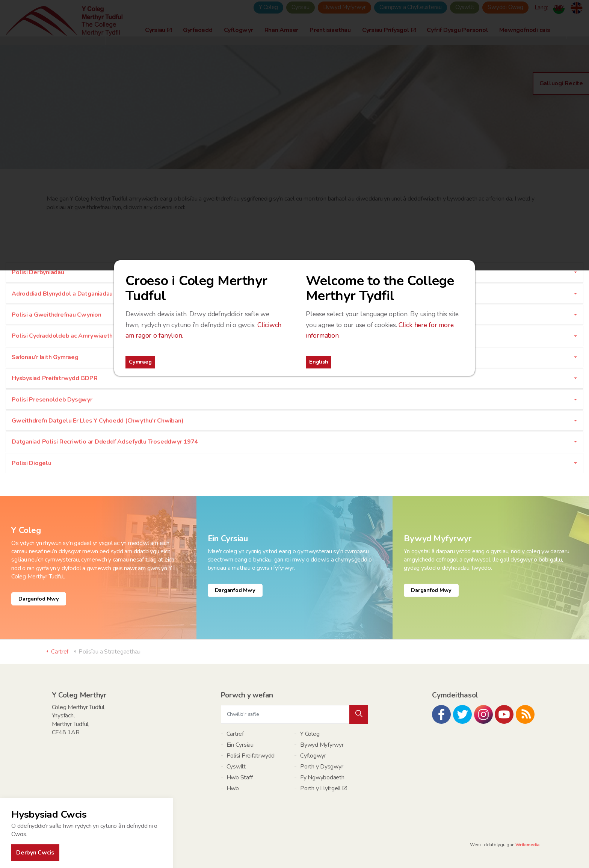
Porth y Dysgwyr (322, 767)
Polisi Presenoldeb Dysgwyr (52, 400)
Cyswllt (236, 767)
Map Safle (76, 845)
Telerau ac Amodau (110, 845)
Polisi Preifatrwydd (251, 756)
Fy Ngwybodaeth (322, 777)
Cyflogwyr (313, 756)
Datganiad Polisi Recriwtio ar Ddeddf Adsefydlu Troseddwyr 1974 (105, 442)
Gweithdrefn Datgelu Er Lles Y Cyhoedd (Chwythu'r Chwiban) (97, 421)
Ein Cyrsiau (240, 745)
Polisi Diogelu (32, 463)
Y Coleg (310, 734)
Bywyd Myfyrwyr (322, 745)
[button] (359, 714)
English (319, 362)
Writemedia (527, 845)
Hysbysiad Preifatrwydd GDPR (55, 378)
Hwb (233, 788)
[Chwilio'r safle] (295, 714)
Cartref (235, 734)
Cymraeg (140, 362)
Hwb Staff (240, 777)
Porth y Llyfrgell (324, 788)
